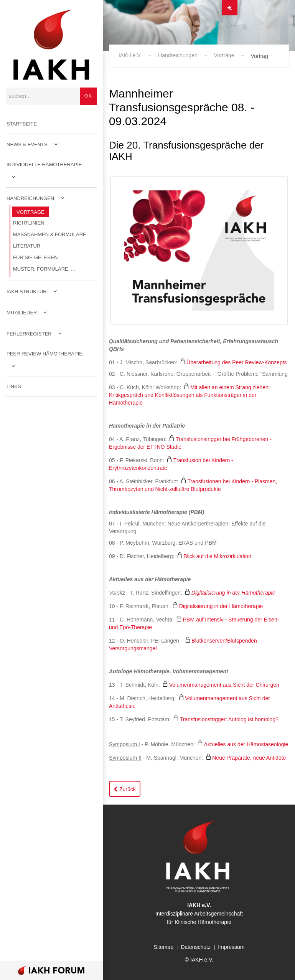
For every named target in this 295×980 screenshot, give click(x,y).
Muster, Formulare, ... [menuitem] (44, 269)
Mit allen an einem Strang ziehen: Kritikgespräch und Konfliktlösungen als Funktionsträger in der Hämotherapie (190, 395)
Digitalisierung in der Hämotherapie (233, 593)
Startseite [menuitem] (22, 124)
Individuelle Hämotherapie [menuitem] (44, 164)
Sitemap (164, 947)
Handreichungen (178, 55)
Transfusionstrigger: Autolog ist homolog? (229, 719)
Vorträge (224, 55)
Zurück (128, 789)
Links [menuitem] (14, 386)
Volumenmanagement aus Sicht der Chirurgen (224, 685)
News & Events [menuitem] (27, 145)
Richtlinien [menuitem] (29, 223)
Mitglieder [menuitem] (22, 313)
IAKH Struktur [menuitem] (27, 292)
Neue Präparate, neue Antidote (249, 758)
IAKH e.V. (130, 55)
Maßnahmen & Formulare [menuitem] (50, 234)
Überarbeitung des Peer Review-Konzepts (236, 362)
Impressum (231, 947)
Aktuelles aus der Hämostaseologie (246, 744)
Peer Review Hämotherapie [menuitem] (44, 354)
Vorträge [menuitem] (30, 212)
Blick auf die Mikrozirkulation (217, 556)
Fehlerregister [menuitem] (29, 334)
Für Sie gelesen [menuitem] (35, 257)
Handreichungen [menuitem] (30, 198)
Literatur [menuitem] (27, 246)
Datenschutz (196, 947)
